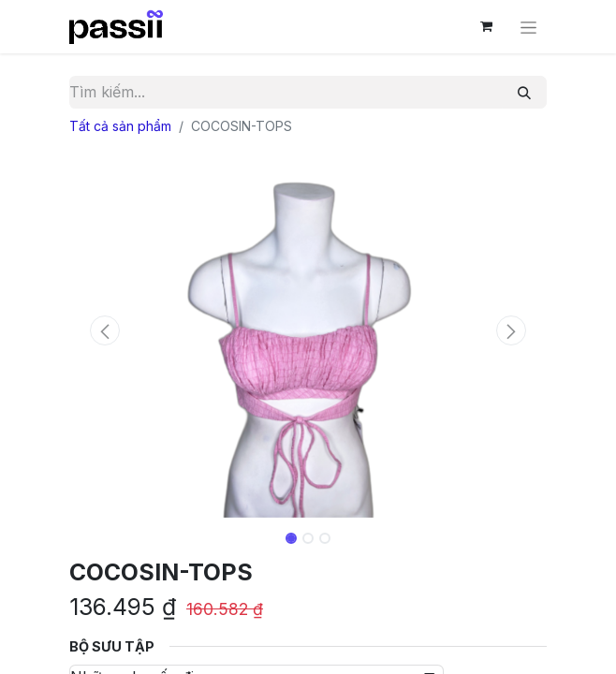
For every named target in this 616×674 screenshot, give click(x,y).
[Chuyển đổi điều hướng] (528, 27)
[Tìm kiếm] (524, 92)
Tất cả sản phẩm (120, 126)
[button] (105, 330)
